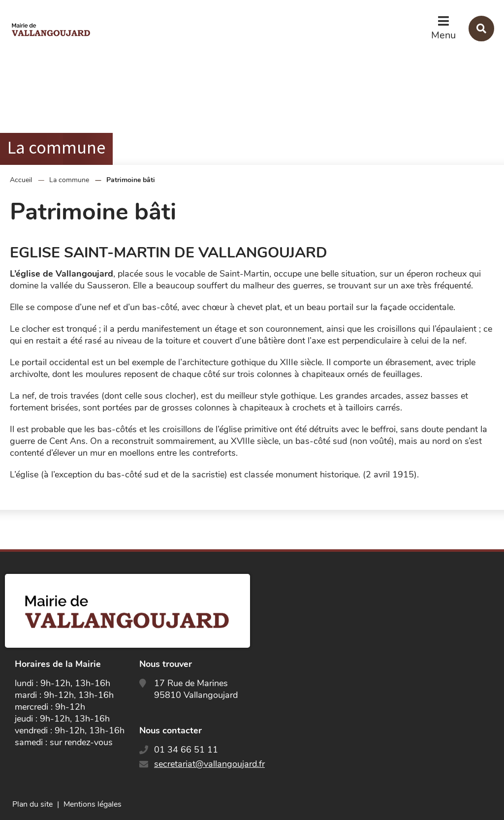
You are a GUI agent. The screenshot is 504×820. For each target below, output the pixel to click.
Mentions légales (93, 804)
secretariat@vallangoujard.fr (209, 764)
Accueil (21, 180)
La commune (69, 180)
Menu (443, 35)
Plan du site (32, 804)
